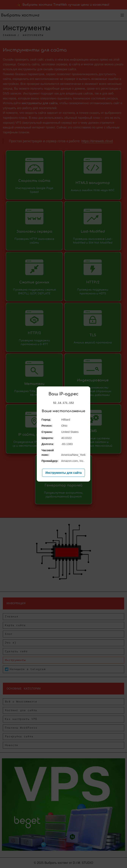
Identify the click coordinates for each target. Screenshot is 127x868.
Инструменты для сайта (63, 473)
